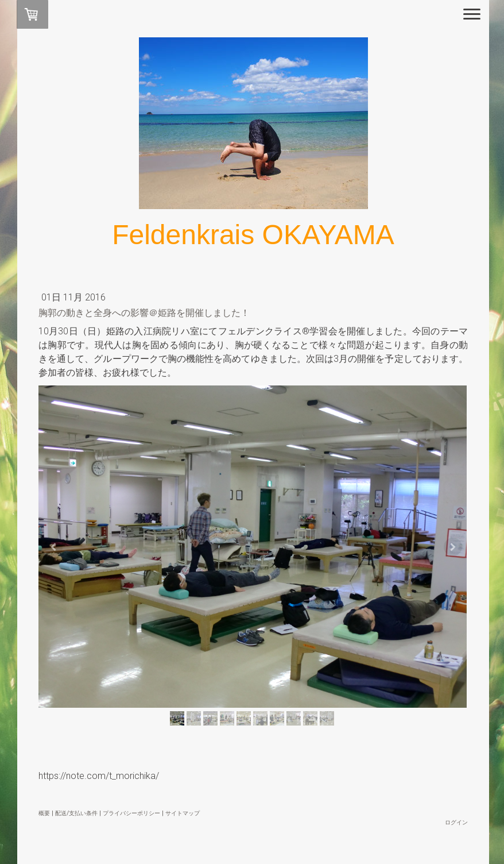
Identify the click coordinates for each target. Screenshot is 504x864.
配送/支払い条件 (76, 811)
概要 (44, 811)
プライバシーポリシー (131, 811)
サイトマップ (183, 811)
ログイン (456, 821)
